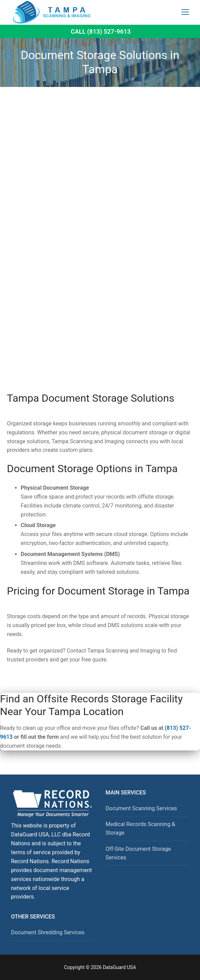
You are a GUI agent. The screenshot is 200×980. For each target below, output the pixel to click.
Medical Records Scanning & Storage (141, 829)
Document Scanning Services (141, 808)
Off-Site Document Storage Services (138, 853)
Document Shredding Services (48, 932)
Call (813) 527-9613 (101, 31)
